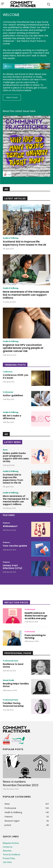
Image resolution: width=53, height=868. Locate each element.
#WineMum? (10, 526)
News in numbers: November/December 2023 (21, 783)
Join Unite (7, 862)
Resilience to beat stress (13, 665)
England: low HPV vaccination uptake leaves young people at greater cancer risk (23, 348)
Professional (8, 392)
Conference (8, 372)
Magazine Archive (11, 843)
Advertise (7, 851)
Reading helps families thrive (16, 685)
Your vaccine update (15, 546)
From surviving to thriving (35, 637)
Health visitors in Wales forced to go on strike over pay (36, 616)
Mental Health (8, 680)
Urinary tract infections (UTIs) (13, 567)
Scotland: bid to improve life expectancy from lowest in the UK (25, 243)
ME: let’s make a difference (12, 417)
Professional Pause (11, 661)
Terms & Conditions (12, 855)
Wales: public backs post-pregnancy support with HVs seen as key (16, 457)
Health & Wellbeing (11, 238)
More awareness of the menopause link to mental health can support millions (26, 295)
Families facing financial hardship (13, 705)
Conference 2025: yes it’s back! (16, 376)
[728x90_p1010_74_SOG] (26, 71)
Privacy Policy (9, 858)
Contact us (8, 847)
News (5, 450)
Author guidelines (13, 395)
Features (6, 523)
